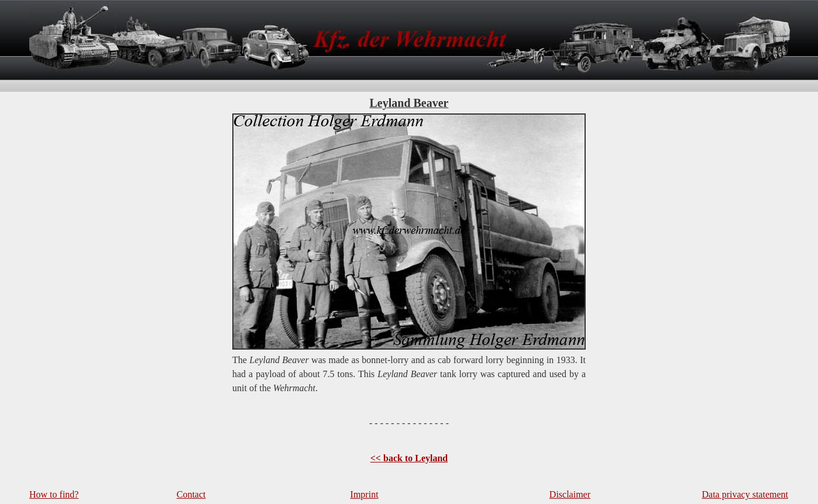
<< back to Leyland (409, 458)
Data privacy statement (745, 494)
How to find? (54, 494)
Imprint (365, 494)
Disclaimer (570, 494)
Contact (191, 494)
